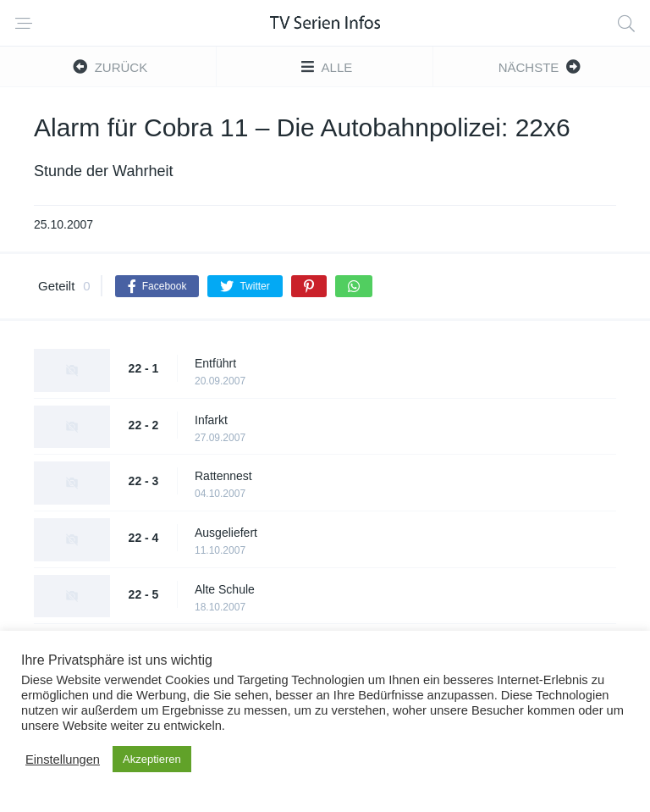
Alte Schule (225, 589)
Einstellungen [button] (63, 760)
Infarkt (211, 420)
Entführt (215, 363)
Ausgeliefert (226, 533)
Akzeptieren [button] (152, 759)
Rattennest (223, 476)
